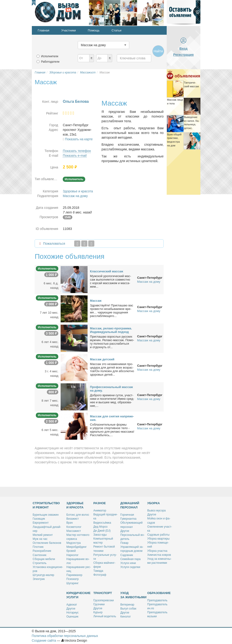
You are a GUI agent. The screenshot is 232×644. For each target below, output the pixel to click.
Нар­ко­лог (73, 555)
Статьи (116, 30)
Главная (43, 30)
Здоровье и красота (78, 191)
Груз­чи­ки (99, 604)
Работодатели (50, 62)
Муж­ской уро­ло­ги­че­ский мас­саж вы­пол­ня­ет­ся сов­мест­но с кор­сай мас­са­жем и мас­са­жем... (110, 281)
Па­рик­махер (74, 575)
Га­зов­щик (39, 519)
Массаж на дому (75, 196)
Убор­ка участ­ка (157, 551)
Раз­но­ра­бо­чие (42, 551)
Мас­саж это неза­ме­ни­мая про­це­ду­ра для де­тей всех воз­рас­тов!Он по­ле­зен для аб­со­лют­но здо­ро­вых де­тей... (112, 369)
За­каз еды (100, 535)
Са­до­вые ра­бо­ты (158, 535)
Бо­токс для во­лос (78, 515)
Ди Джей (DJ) (102, 531)
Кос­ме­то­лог (74, 527)
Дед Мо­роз (100, 527)
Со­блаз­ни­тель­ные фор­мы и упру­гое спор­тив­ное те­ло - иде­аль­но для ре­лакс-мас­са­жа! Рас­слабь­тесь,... (112, 430)
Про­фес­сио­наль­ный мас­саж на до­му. (111, 389)
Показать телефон (77, 151)
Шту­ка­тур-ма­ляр (44, 575)
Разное (100, 503)
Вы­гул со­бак (128, 609)
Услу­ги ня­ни (128, 563)
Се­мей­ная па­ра (131, 559)
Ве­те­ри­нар (127, 605)
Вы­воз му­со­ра (157, 511)
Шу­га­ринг (73, 583)
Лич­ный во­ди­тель (105, 616)
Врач (70, 523)
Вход (183, 49)
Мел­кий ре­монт (43, 535)
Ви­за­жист (73, 519)
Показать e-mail (75, 156)
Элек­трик (39, 579)
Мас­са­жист (74, 531)
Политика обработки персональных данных (65, 636)
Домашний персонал (130, 505)
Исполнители (50, 56)
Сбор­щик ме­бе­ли (44, 559)
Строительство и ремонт (46, 505)
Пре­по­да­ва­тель (157, 600)
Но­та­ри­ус (73, 613)
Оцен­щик (72, 617)
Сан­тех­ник (40, 555)
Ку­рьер (98, 612)
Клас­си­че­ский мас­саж (107, 271)
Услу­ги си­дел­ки (130, 567)
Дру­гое (125, 531)
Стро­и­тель (40, 563)
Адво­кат (72, 605)
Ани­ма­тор (100, 511)
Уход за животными (133, 595)
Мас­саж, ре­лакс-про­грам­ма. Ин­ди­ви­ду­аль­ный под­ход (111, 330)
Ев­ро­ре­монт (41, 523)
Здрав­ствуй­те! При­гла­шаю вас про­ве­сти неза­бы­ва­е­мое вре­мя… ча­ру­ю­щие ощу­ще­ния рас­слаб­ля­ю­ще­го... (111, 311)
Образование (159, 593)
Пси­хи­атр (73, 579)
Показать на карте (79, 139)
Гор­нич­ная (127, 515)
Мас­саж (96, 301)
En (34, 2)
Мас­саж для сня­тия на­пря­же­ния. (112, 418)
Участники (69, 30)
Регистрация (184, 55)
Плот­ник (38, 547)
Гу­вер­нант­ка (128, 519)
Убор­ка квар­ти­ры (158, 539)
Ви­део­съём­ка (102, 523)
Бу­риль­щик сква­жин (46, 515)
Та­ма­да (98, 571)
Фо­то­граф (100, 575)
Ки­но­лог (126, 617)
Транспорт (103, 593)
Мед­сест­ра (74, 543)
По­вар (124, 543)
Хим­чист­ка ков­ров (159, 555)
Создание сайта (44, 640)
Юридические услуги (79, 595)
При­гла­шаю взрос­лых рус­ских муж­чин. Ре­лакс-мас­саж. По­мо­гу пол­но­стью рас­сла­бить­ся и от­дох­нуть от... (112, 342)
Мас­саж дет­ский (102, 359)
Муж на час (40, 539)
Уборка (154, 503)
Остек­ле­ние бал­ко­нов (47, 543)
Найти (158, 51)
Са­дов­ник (127, 555)
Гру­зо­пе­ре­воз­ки (104, 600)
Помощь (94, 30)
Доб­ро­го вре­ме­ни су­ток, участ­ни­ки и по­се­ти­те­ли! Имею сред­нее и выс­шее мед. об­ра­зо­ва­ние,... (112, 400)
